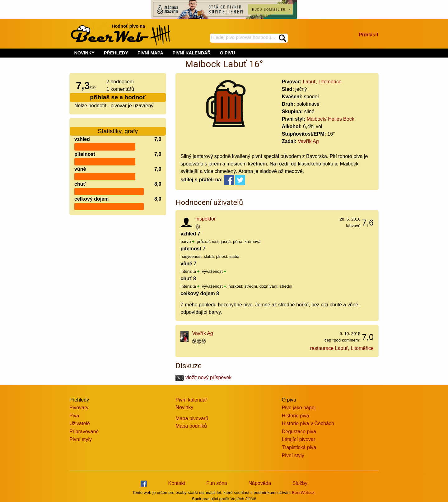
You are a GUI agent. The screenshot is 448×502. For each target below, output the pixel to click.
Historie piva (296, 416)
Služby (300, 483)
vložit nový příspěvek (203, 377)
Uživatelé (80, 423)
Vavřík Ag (308, 141)
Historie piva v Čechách (308, 423)
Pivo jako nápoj (299, 408)
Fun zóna (217, 483)
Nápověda (260, 483)
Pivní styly (81, 439)
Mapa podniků (191, 426)
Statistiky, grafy (118, 127)
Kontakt (177, 483)
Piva (74, 416)
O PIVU (228, 53)
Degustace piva (299, 432)
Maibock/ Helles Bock (331, 119)
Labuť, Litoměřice (322, 82)
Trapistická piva (299, 447)
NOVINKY (84, 53)
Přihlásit (369, 35)
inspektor (205, 219)
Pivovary (79, 408)
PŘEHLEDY (116, 53)
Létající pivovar (299, 439)
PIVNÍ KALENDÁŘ (192, 53)
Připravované (84, 432)
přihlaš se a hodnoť (118, 97)
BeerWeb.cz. (304, 493)
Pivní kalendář (191, 400)
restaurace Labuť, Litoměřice (342, 348)
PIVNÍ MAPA (150, 53)
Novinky (184, 407)
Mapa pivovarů (192, 418)
